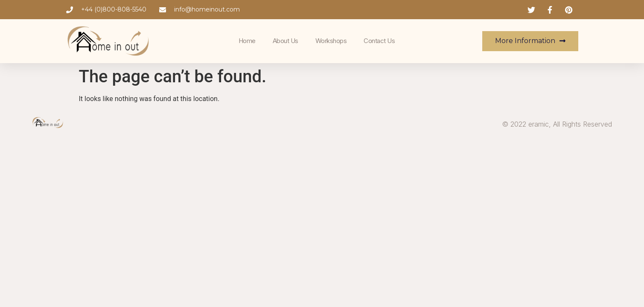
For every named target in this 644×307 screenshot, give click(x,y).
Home (247, 41)
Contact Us (379, 41)
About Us (286, 41)
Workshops (331, 41)
